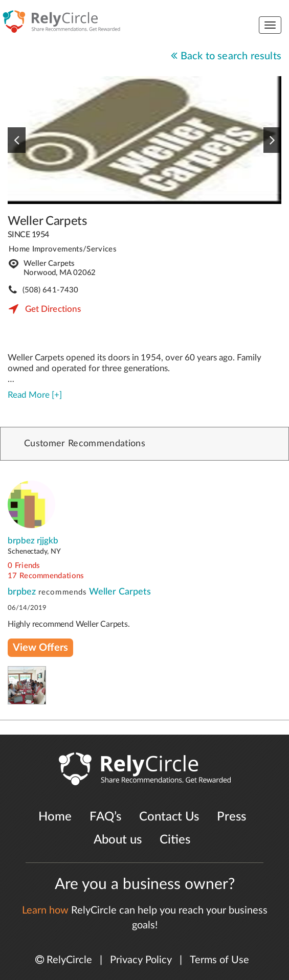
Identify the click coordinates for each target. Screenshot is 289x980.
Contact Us (169, 817)
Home (55, 817)
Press (231, 817)
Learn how (45, 910)
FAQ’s (105, 817)
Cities (175, 840)
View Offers (40, 648)
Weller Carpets (47, 221)
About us (118, 840)
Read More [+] (35, 395)
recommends (63, 592)
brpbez (23, 592)
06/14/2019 (27, 608)
